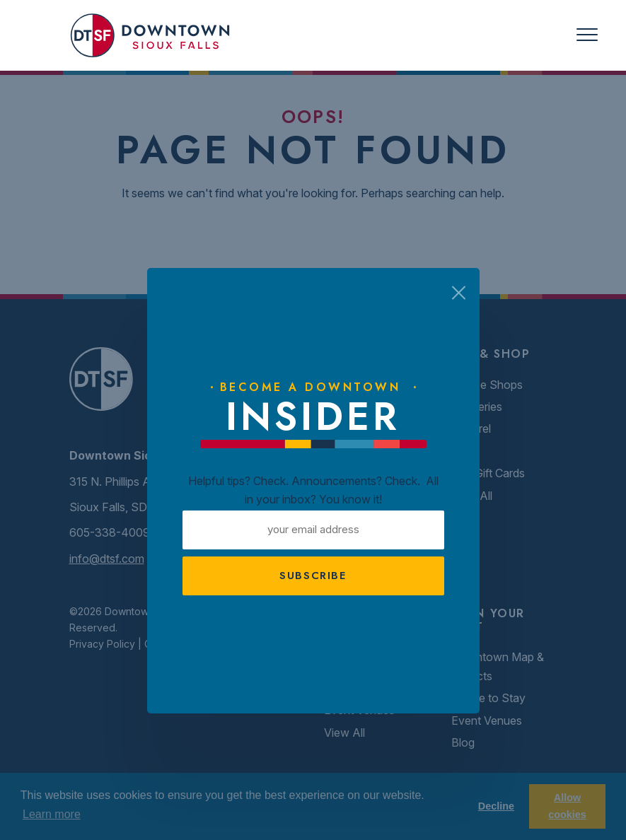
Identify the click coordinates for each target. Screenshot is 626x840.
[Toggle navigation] (587, 35)
